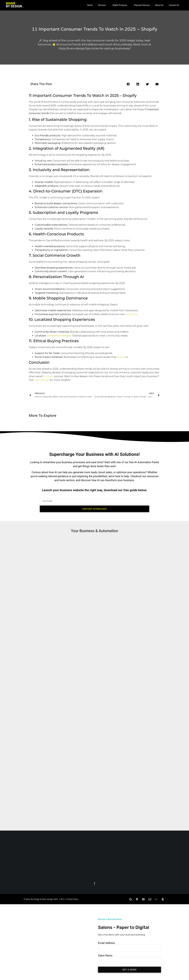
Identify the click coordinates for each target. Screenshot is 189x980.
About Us (159, 5)
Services (102, 5)
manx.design (42, 380)
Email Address (107, 943)
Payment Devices (142, 5)
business (48, 376)
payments (131, 314)
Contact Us (174, 5)
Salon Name (105, 956)
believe (121, 357)
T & (61, 899)
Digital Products (120, 5)
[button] (103, 5)
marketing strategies (59, 336)
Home (90, 5)
